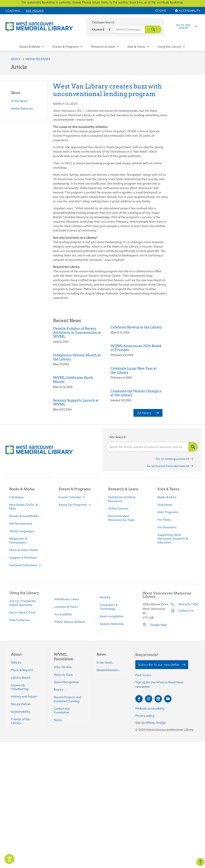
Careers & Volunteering (20, 687)
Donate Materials (112, 624)
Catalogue (16, 497)
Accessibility (63, 614)
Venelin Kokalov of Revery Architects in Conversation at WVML (77, 332)
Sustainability (21, 712)
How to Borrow (20, 620)
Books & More (167, 497)
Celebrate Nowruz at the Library (136, 327)
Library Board (21, 678)
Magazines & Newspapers (18, 540)
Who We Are (63, 667)
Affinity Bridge (156, 723)
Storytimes (165, 505)
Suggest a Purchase (23, 557)
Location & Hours (66, 607)
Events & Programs (68, 47)
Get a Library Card (22, 612)
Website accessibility (150, 708)
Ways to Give (63, 675)
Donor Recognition (66, 682)
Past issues (143, 675)
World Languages (22, 531)
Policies (16, 662)
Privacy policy (145, 716)
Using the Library (171, 47)
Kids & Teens (138, 47)
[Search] (193, 447)
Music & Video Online (24, 550)
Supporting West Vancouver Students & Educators (173, 539)
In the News (19, 101)
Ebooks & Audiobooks (24, 516)
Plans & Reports (22, 670)
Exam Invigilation (112, 616)
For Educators (167, 527)
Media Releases (22, 108)
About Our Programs (75, 505)
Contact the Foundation (62, 711)
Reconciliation (21, 704)
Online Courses (118, 508)
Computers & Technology (109, 607)
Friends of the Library (20, 721)
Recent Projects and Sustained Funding (68, 699)
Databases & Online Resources (122, 499)
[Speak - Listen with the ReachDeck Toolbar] (9, 859)
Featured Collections (25, 565)
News (16, 93)
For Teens (164, 520)
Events (58, 690)
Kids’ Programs (168, 512)
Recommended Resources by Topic (121, 518)
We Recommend (21, 523)
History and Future (24, 696)
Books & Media (32, 47)
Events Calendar (72, 497)
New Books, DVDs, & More (23, 507)
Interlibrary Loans (67, 599)
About (16, 654)
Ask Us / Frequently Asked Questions (23, 603)
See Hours (35, 11)
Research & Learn (105, 47)
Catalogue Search (103, 22)
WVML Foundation (64, 657)
